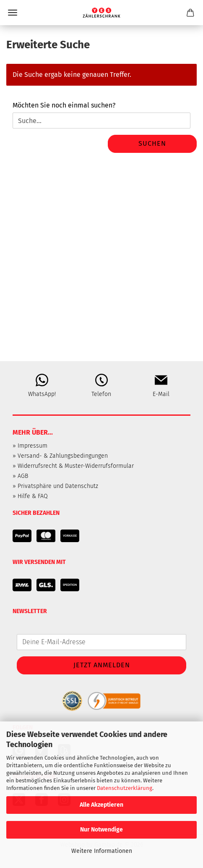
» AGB (20, 476)
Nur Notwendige (101, 830)
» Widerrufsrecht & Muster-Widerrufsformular (73, 466)
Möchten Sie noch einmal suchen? (64, 105)
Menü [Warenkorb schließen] (13, 13)
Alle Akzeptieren (101, 805)
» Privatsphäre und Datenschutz (55, 486)
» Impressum (30, 446)
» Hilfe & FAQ (30, 496)
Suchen (152, 143)
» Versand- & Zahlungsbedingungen (60, 456)
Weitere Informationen (102, 851)
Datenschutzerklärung (125, 788)
